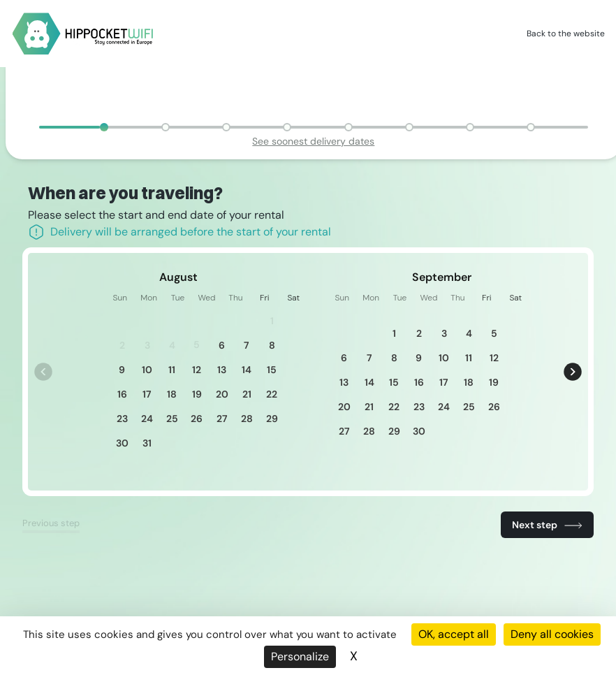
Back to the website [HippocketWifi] (566, 34)
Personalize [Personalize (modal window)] (300, 656)
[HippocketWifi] (83, 34)
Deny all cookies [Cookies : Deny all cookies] (552, 634)
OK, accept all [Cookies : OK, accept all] (454, 634)
